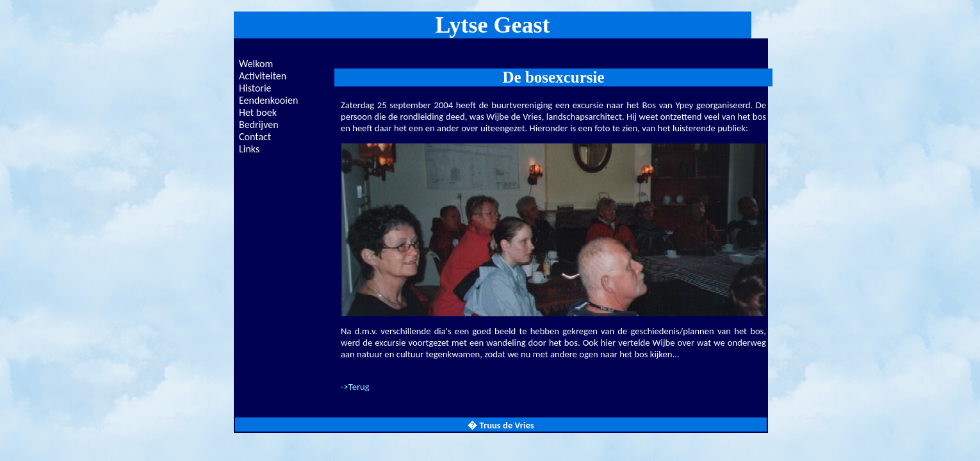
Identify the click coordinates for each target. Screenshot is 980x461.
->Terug (355, 387)
